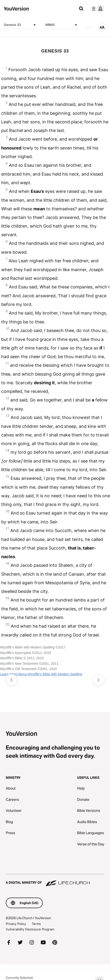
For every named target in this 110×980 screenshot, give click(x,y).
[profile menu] (97, 9)
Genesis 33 (21, 25)
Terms (36, 924)
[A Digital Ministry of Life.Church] (55, 880)
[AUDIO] (88, 27)
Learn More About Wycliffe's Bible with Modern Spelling (41, 674)
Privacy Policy (16, 924)
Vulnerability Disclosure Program (30, 929)
